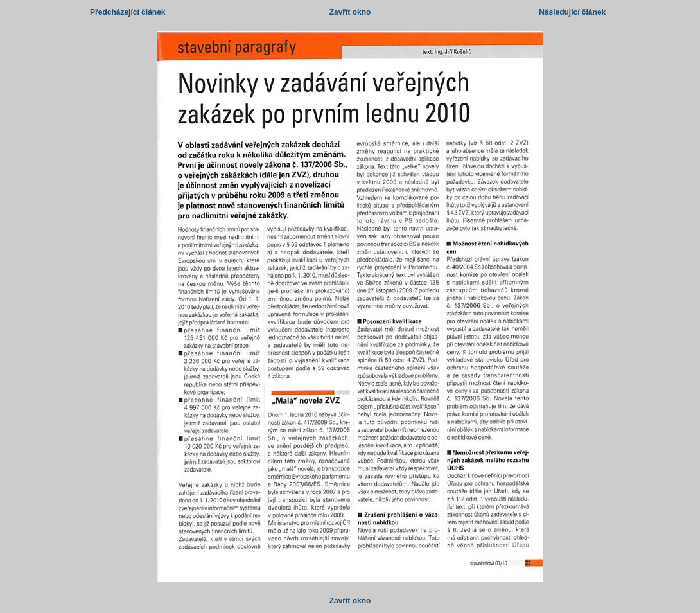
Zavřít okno (350, 12)
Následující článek (572, 12)
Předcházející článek (127, 12)
